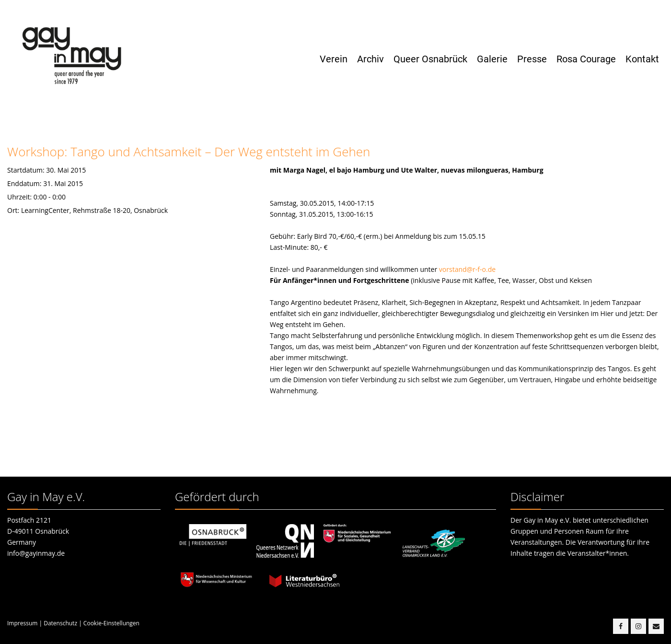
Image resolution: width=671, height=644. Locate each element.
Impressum (22, 623)
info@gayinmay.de (36, 553)
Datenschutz (60, 623)
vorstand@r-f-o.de (467, 269)
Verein (334, 59)
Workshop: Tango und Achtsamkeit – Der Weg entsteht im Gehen (189, 152)
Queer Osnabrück (430, 59)
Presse (532, 59)
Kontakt (642, 59)
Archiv (370, 59)
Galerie (492, 59)
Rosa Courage (586, 59)
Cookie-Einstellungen (111, 623)
